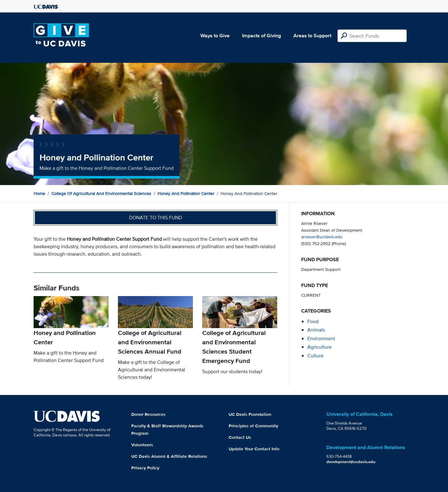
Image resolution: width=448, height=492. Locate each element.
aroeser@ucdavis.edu (322, 237)
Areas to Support (312, 36)
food (313, 321)
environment (321, 339)
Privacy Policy (145, 468)
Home (39, 193)
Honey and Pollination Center (186, 193)
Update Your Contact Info (254, 449)
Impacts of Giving (261, 36)
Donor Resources (148, 414)
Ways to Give (215, 36)
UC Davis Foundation (250, 414)
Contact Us (240, 437)
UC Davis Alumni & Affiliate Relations (169, 456)
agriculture (320, 347)
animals (316, 330)
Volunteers (142, 445)
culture (315, 356)
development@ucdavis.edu (351, 462)
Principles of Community (253, 426)
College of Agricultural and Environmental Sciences (101, 193)
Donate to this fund (156, 218)
